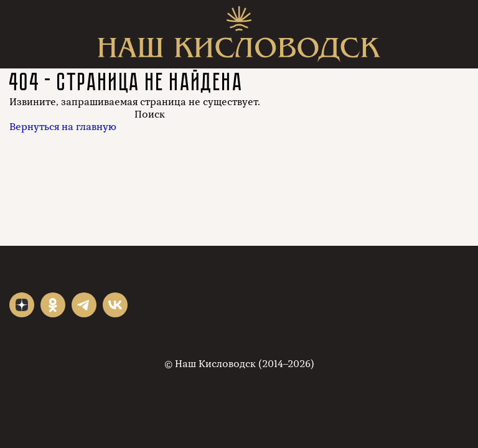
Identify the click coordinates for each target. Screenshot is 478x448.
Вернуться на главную (63, 127)
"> (22, 305)
